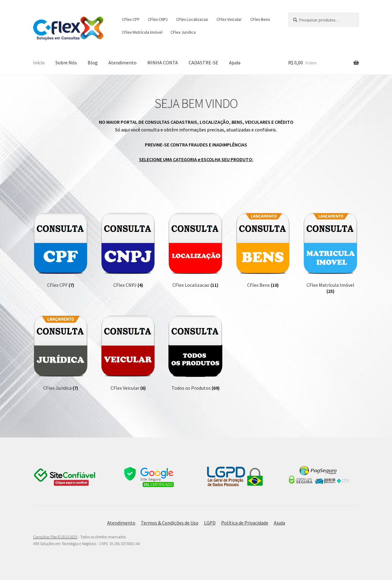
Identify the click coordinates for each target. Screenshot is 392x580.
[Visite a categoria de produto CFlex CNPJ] (128, 250)
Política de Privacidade (245, 523)
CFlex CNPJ (158, 19)
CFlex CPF (131, 19)
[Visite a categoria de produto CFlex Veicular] (128, 353)
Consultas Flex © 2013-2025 (55, 537)
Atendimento (123, 63)
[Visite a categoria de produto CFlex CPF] (61, 250)
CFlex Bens (260, 19)
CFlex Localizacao (192, 19)
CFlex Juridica (183, 32)
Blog (93, 63)
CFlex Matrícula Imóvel (142, 32)
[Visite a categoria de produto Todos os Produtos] (195, 353)
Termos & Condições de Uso (170, 523)
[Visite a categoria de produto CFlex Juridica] (61, 353)
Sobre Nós (66, 63)
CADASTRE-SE (204, 63)
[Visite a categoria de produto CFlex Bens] (263, 250)
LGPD (210, 523)
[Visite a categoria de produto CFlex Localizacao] (195, 250)
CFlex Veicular (229, 19)
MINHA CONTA (163, 63)
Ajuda (235, 63)
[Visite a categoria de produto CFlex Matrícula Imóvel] (330, 253)
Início (39, 63)
